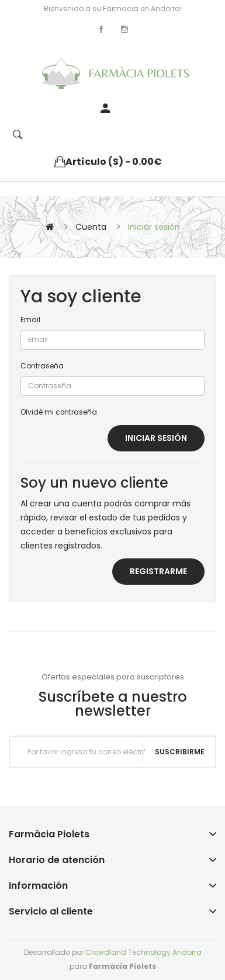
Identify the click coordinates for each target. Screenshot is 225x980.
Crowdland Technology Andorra (143, 952)
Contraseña (42, 366)
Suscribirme (180, 752)
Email (30, 320)
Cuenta (91, 227)
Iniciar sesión (154, 227)
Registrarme (158, 571)
